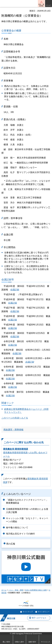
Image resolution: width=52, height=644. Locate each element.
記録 (19, 353)
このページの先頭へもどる (15, 418)
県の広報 (11, 544)
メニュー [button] (49, 5)
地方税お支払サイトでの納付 (20, 534)
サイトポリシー (44, 612)
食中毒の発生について (17, 528)
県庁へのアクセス (39, 618)
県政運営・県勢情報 (13, 430)
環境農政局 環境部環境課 (16, 449)
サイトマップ (28, 612)
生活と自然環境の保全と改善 (36, 590)
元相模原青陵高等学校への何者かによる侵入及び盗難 (27, 511)
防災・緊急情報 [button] (41, 5)
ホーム (4, 590)
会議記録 (15, 290)
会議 (15, 353)
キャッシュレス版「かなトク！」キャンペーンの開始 (27, 520)
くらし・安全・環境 (16, 590)
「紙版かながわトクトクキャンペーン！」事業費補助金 (27, 501)
